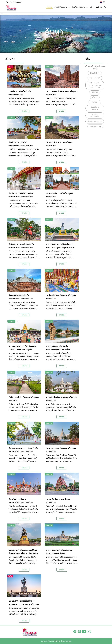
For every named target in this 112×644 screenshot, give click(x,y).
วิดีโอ (92, 7)
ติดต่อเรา (99, 7)
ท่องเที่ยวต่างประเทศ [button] (80, 7)
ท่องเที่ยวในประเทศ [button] (62, 7)
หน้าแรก (49, 7)
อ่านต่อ (24, 111)
